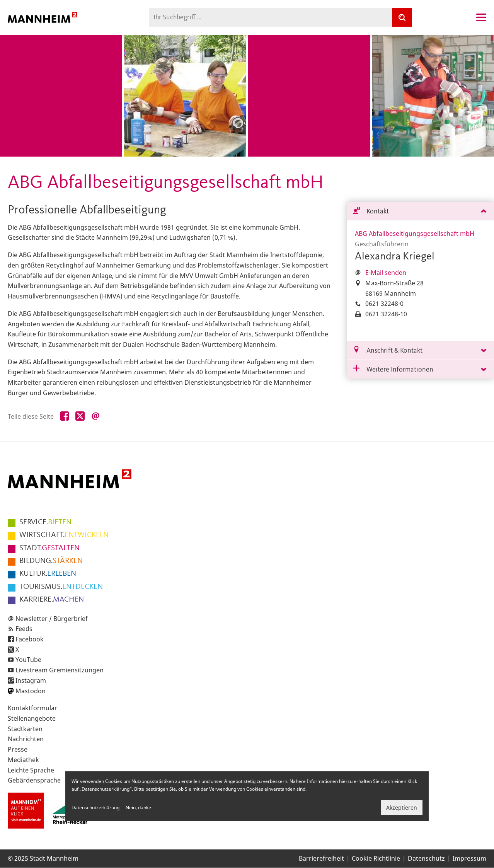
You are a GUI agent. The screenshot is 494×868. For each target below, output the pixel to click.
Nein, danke (138, 807)
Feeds (24, 629)
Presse (18, 749)
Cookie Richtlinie (376, 858)
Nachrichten (26, 739)
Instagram (31, 680)
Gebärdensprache (34, 780)
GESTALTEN (49, 548)
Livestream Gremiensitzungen (60, 670)
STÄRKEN (51, 561)
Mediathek (23, 760)
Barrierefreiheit (321, 858)
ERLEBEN (48, 574)
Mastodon (31, 691)
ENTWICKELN (64, 535)
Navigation (481, 17)
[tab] (421, 211)
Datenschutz (426, 858)
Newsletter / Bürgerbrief (52, 619)
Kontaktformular (32, 708)
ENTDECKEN (61, 587)
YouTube (28, 660)
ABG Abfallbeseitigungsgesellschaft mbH (415, 234)
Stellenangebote (32, 718)
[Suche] (402, 17)
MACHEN (52, 600)
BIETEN (45, 522)
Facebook (30, 639)
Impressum (469, 858)
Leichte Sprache (31, 770)
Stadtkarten (25, 729)
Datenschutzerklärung (95, 807)
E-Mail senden (386, 273)
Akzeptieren (402, 807)
